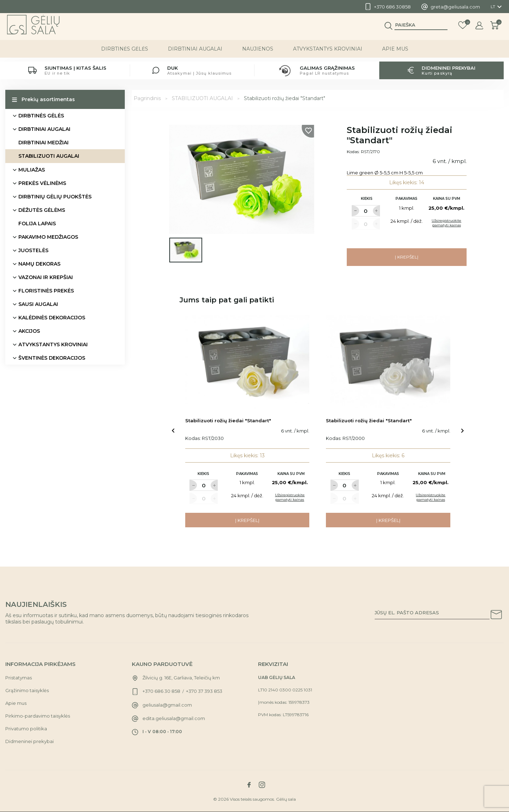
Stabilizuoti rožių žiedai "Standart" (228, 420)
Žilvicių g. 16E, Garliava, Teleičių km (181, 678)
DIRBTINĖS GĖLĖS (125, 53)
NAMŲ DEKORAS (39, 264)
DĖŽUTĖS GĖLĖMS (42, 210)
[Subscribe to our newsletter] (496, 616)
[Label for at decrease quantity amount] (355, 211)
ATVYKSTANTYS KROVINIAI (328, 53)
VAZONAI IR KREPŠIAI (46, 277)
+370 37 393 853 (204, 691)
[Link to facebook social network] (249, 785)
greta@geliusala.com (455, 7)
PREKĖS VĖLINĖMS (42, 183)
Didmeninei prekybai (30, 741)
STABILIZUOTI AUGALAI (49, 156)
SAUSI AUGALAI (38, 304)
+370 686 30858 (392, 7)
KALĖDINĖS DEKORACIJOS (52, 318)
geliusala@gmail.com (167, 705)
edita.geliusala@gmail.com (174, 718)
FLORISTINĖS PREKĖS (46, 291)
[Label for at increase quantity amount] (376, 211)
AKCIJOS (29, 331)
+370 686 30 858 (161, 691)
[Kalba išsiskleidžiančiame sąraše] (497, 7)
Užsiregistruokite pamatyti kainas (446, 223)
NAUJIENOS (258, 53)
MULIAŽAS (32, 170)
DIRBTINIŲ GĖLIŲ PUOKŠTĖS (55, 197)
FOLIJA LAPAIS (37, 224)
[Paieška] (421, 29)
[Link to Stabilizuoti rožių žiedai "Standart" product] (247, 362)
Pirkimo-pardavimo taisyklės (38, 716)
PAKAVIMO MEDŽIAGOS (48, 237)
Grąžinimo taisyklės (27, 690)
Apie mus (395, 53)
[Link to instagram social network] (262, 785)
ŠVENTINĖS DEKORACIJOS (52, 358)
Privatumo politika (26, 729)
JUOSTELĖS (33, 250)
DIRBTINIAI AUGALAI (195, 53)
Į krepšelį (407, 257)
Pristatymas (19, 678)
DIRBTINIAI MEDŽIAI (43, 143)
